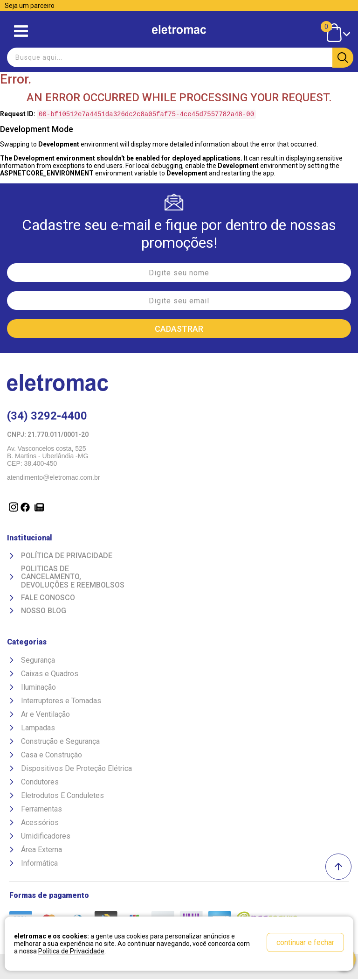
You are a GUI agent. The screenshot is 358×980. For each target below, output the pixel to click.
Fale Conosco (48, 599)
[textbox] (179, 57)
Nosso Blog (44, 612)
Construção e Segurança (60, 742)
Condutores (40, 783)
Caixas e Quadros (50, 675)
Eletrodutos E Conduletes (62, 796)
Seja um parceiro (30, 6)
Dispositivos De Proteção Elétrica (76, 769)
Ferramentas (41, 810)
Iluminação (38, 688)
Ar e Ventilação (45, 715)
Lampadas (38, 729)
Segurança (38, 661)
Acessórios (40, 823)
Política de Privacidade (67, 557)
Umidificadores (46, 837)
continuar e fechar (305, 942)
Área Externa (41, 850)
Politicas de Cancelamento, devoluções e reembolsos (73, 578)
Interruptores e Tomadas (61, 702)
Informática (39, 864)
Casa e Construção (52, 756)
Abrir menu (21, 31)
